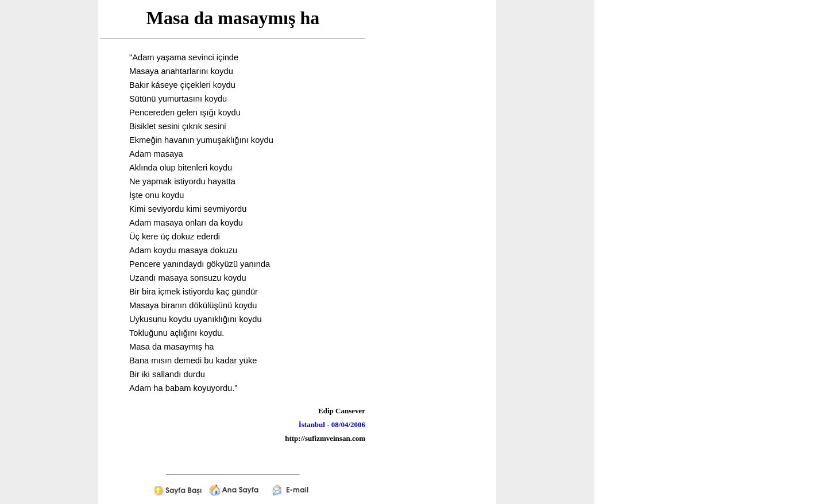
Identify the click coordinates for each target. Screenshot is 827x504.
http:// (295, 438)
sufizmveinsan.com (335, 438)
